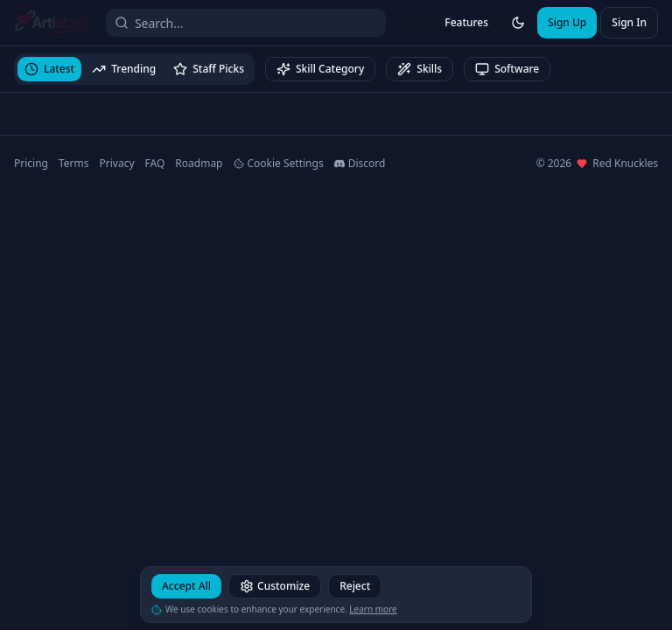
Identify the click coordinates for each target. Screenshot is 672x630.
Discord (360, 164)
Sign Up (567, 22)
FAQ (155, 164)
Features (466, 22)
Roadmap (199, 164)
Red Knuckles (625, 164)
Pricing (31, 164)
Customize (275, 588)
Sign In (629, 22)
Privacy (117, 164)
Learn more (373, 612)
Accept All (186, 588)
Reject (355, 588)
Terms (74, 164)
